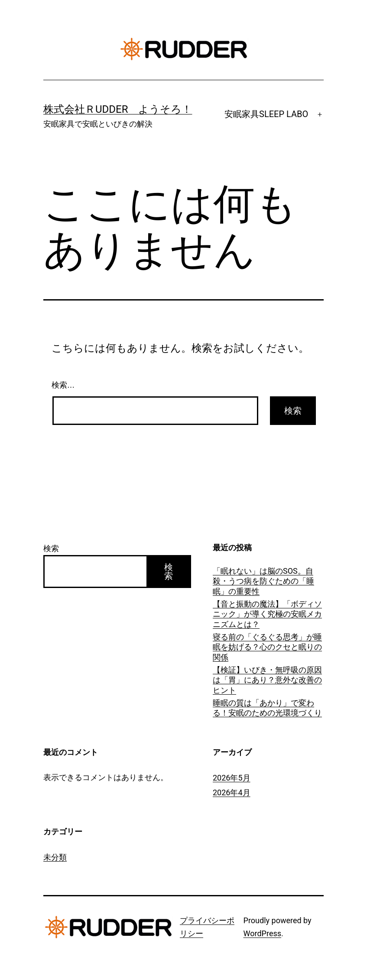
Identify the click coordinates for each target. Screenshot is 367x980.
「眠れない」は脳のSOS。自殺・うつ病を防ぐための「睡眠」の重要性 (263, 581)
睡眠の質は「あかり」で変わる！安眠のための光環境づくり (267, 708)
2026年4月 (232, 792)
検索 (51, 548)
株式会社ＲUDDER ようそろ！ (118, 109)
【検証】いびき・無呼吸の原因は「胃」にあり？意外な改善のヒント (267, 680)
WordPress (262, 933)
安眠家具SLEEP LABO (266, 114)
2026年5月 (232, 778)
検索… (63, 385)
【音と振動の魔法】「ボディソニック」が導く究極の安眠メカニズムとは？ (267, 614)
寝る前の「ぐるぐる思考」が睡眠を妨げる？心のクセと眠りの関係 (267, 647)
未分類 (55, 857)
